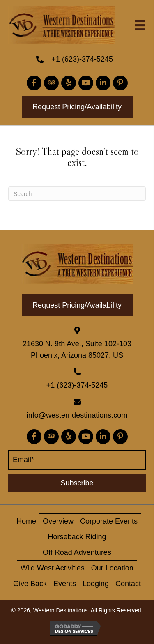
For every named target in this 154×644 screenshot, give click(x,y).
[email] (77, 460)
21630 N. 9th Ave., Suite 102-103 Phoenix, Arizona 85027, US (77, 350)
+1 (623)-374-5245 (83, 59)
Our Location (112, 568)
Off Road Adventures (77, 552)
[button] (34, 83)
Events (65, 584)
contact (128, 584)
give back (30, 584)
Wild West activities (53, 568)
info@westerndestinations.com (77, 415)
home (26, 521)
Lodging (96, 584)
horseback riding (77, 537)
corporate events (109, 521)
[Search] (77, 194)
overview (58, 521)
